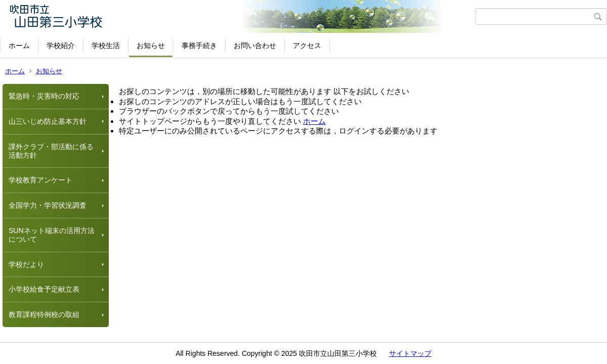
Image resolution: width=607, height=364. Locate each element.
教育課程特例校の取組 (44, 314)
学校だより (26, 264)
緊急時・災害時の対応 (44, 96)
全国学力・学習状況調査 (48, 205)
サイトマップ (410, 353)
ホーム (19, 45)
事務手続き (199, 45)
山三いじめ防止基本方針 (48, 121)
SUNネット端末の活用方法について (52, 235)
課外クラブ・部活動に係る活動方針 (51, 151)
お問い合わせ (255, 45)
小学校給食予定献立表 (44, 289)
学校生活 (106, 45)
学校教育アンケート (40, 180)
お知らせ (151, 45)
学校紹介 (61, 45)
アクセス (307, 45)
